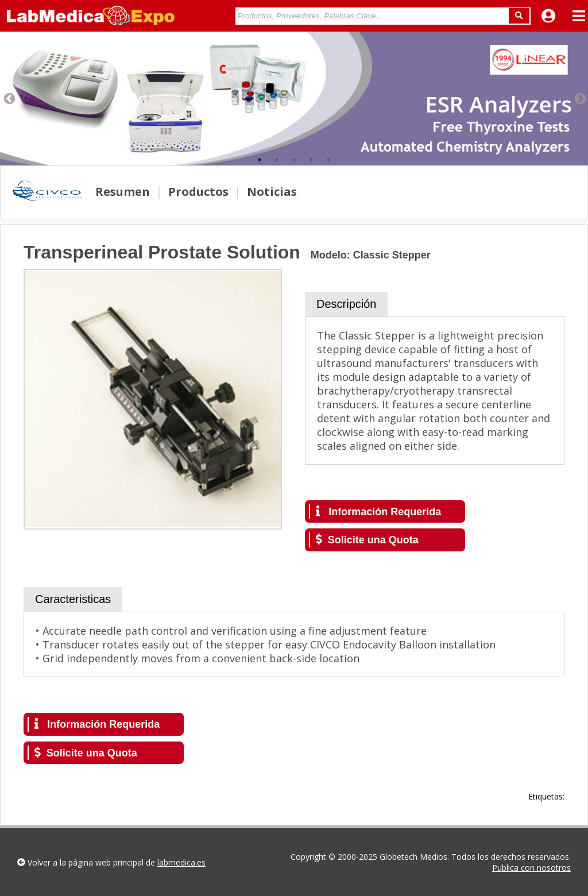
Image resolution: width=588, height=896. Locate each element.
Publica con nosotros (531, 868)
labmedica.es (181, 862)
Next (579, 98)
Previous (9, 98)
